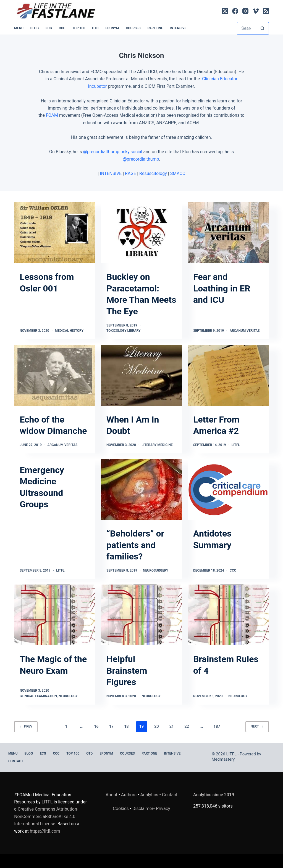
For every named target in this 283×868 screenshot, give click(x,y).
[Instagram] (245, 11)
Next (257, 726)
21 (172, 726)
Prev (26, 726)
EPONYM (112, 28)
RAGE (130, 173)
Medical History (69, 331)
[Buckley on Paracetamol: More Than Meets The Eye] (141, 233)
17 (111, 726)
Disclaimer (143, 809)
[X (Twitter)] (225, 11)
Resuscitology (153, 173)
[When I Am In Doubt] (141, 375)
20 (156, 726)
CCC (62, 28)
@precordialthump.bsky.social (112, 152)
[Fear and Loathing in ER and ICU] (228, 233)
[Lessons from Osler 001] (55, 233)
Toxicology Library (123, 331)
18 (127, 726)
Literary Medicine (157, 445)
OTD (95, 28)
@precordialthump (141, 159)
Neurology (68, 696)
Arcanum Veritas (245, 331)
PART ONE (155, 28)
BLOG (35, 28)
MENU (19, 28)
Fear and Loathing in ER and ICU (222, 288)
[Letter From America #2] (228, 375)
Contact (16, 761)
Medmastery (223, 759)
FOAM (52, 115)
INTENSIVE (178, 28)
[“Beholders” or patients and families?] (141, 489)
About (112, 795)
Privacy (163, 809)
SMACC (178, 173)
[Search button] (263, 28)
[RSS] (266, 11)
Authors (129, 795)
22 (187, 726)
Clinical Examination (38, 696)
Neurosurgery (156, 570)
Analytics (149, 795)
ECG (49, 28)
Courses (133, 28)
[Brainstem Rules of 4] (228, 615)
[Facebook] (235, 11)
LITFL (236, 445)
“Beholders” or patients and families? (135, 545)
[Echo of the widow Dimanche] (55, 375)
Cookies (121, 809)
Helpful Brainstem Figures (127, 671)
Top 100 (79, 28)
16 (96, 726)
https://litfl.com (45, 831)
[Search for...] (247, 28)
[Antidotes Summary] (228, 489)
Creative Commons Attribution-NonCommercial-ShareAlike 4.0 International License (46, 816)
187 (217, 726)
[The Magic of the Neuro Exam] (55, 615)
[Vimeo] (256, 11)
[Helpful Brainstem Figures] (141, 615)
